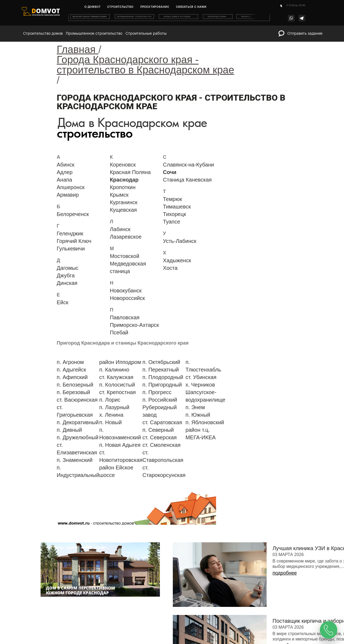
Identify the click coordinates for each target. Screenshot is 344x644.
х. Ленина (111, 415)
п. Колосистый (117, 385)
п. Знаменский (75, 460)
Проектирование (155, 7)
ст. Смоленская (162, 445)
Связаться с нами (191, 7)
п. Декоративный (78, 422)
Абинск (66, 165)
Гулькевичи (71, 249)
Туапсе (171, 222)
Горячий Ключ (74, 241)
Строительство (120, 7)
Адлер (65, 172)
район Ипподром (120, 362)
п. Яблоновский (205, 422)
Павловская (125, 317)
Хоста (170, 268)
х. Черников (200, 385)
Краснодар (124, 180)
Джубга (66, 275)
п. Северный (158, 430)
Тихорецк (174, 214)
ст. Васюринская (77, 400)
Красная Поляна (130, 172)
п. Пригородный (162, 385)
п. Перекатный (161, 370)
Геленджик (70, 233)
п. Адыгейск (71, 370)
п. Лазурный (114, 407)
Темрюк (172, 199)
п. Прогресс (157, 392)
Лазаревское (126, 237)
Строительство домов (43, 34)
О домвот (92, 7)
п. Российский (160, 400)
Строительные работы (146, 34)
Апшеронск (71, 187)
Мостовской (125, 256)
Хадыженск (177, 260)
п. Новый (110, 422)
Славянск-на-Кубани (188, 165)
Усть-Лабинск (180, 241)
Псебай (119, 332)
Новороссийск (127, 298)
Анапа (64, 180)
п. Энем (195, 407)
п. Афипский (72, 377)
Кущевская (123, 210)
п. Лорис (110, 400)
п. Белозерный (75, 385)
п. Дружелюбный (78, 437)
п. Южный (198, 415)
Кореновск (123, 165)
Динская (67, 283)
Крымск (119, 195)
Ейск (62, 302)
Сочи (170, 172)
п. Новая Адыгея (120, 445)
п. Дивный (69, 430)
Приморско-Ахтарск (134, 325)
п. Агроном (70, 362)
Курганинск (124, 202)
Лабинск (120, 229)
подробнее (285, 573)
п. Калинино (114, 370)
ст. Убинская (201, 377)
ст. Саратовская (162, 422)
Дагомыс (68, 268)
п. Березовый (73, 392)
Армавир (68, 195)
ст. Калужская (116, 377)
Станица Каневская (187, 180)
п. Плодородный (163, 377)
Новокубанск (126, 291)
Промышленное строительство (94, 34)
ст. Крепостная (117, 392)
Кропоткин (123, 187)
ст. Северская (160, 437)
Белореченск (73, 214)
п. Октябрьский (161, 362)
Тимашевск (177, 207)
